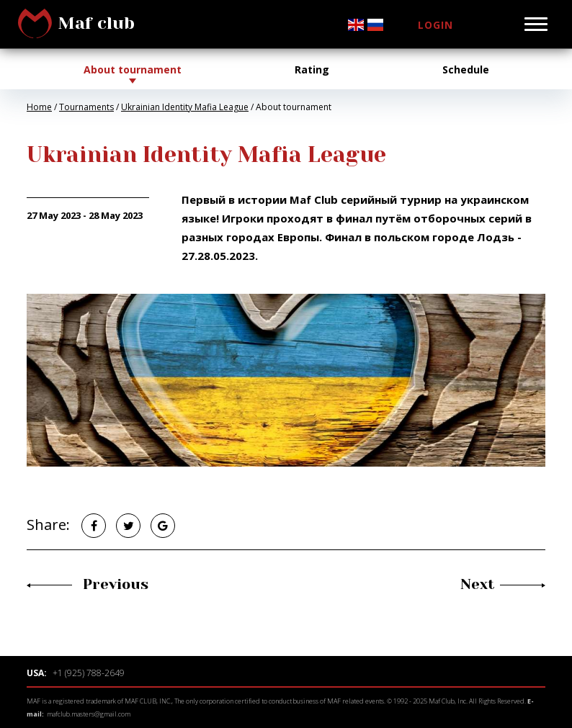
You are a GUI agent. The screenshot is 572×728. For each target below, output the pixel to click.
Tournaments (86, 107)
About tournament (133, 69)
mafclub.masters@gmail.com (89, 714)
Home (39, 107)
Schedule (466, 69)
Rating (312, 69)
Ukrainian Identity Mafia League (185, 107)
